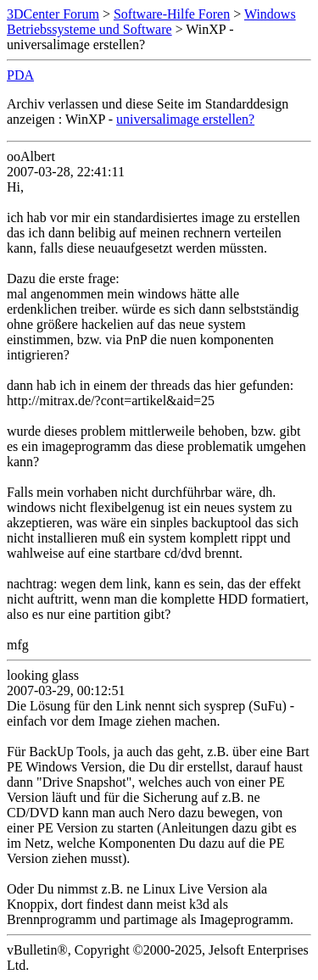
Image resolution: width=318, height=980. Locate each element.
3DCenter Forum (53, 14)
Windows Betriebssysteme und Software (151, 22)
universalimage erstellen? (185, 119)
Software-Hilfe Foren (172, 14)
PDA (20, 75)
